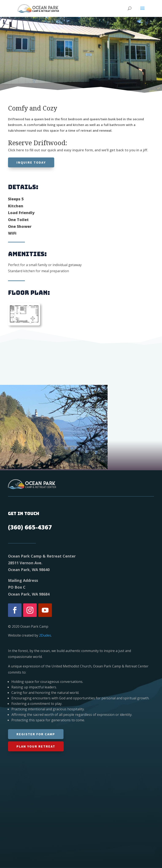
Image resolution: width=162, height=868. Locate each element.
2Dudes (45, 635)
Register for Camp (36, 734)
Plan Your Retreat (36, 746)
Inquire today (31, 162)
